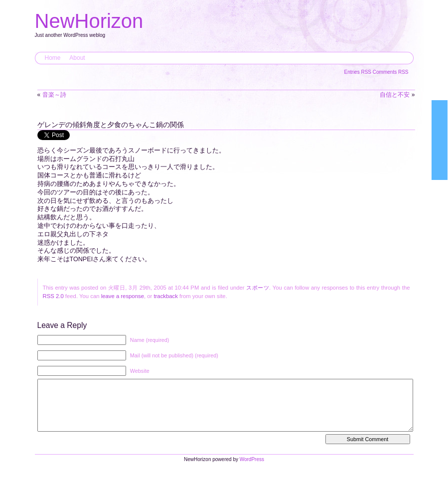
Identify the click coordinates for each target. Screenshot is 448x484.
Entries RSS (359, 72)
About (77, 58)
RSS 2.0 (53, 296)
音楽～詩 (54, 95)
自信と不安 (395, 95)
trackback (165, 296)
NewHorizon (89, 21)
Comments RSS (391, 72)
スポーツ (258, 288)
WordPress (252, 469)
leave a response (123, 296)
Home (53, 58)
